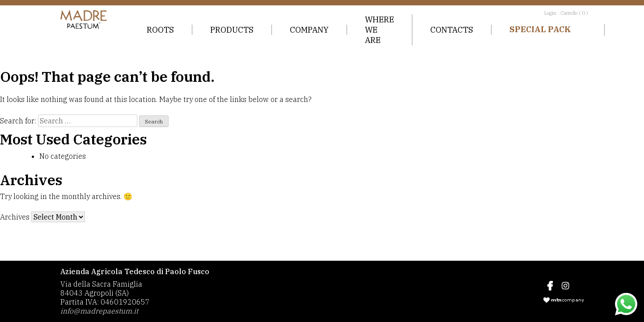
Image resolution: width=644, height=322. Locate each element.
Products (232, 30)
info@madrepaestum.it (99, 311)
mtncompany (563, 300)
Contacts (452, 30)
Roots (160, 30)
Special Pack (540, 29)
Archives (15, 217)
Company (309, 30)
